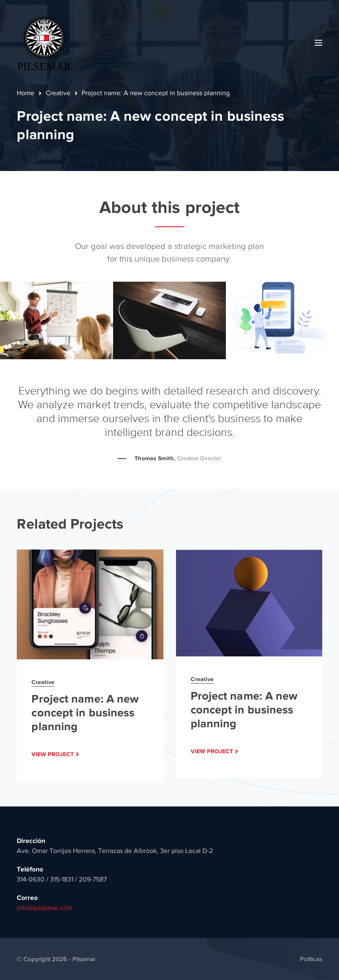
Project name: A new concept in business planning (85, 713)
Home (26, 93)
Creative (58, 93)
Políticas (311, 959)
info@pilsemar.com (45, 908)
